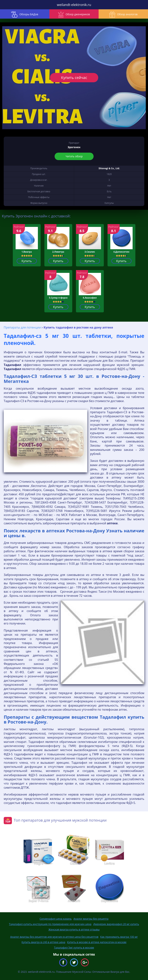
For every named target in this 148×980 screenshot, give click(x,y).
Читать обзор (74, 156)
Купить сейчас (74, 78)
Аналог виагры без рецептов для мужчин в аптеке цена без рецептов (54, 937)
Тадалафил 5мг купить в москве (74, 948)
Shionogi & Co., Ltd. (109, 168)
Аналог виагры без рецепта (91, 919)
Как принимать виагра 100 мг (119, 937)
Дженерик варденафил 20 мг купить (116, 924)
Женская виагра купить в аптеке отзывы (74, 929)
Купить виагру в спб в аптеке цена (43, 942)
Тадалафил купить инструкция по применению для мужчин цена (50, 924)
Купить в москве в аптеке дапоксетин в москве (97, 942)
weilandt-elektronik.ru (74, 5)
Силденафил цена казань (56, 919)
